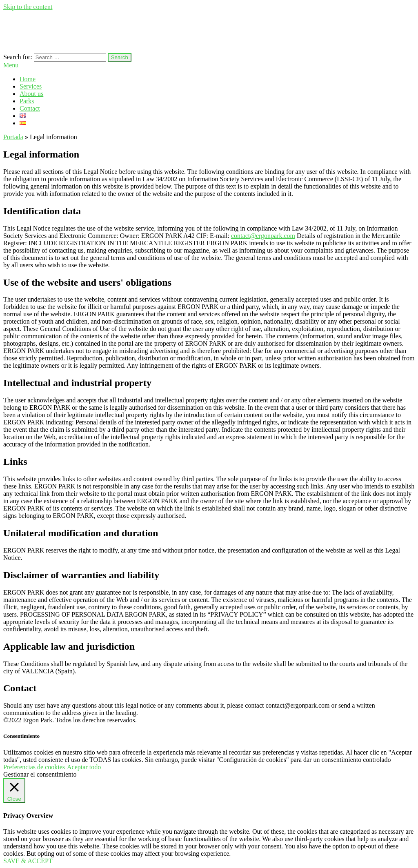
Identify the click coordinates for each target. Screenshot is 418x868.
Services (31, 86)
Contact (30, 108)
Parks (27, 101)
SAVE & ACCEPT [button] (28, 861)
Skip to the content (28, 7)
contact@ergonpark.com (263, 236)
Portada (13, 137)
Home (28, 79)
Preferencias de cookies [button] (34, 767)
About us (31, 94)
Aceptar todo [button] (84, 767)
